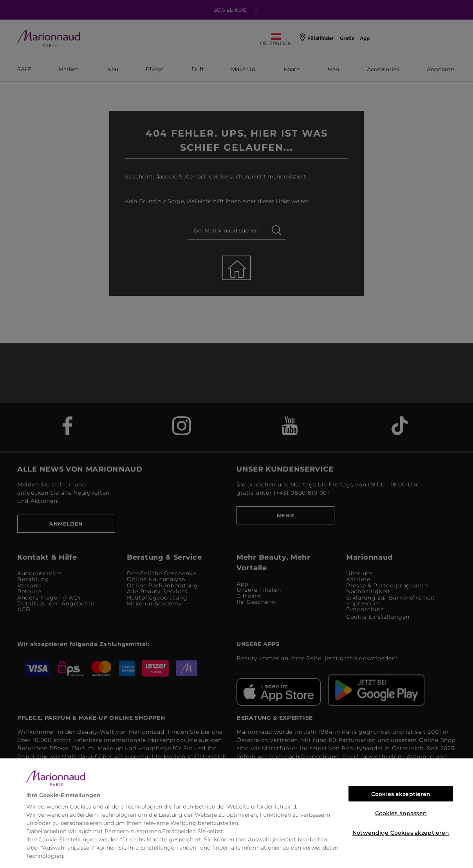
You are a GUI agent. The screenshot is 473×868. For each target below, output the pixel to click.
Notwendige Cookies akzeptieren (401, 833)
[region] (236, 813)
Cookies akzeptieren (401, 794)
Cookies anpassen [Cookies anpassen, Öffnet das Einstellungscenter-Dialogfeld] (401, 813)
